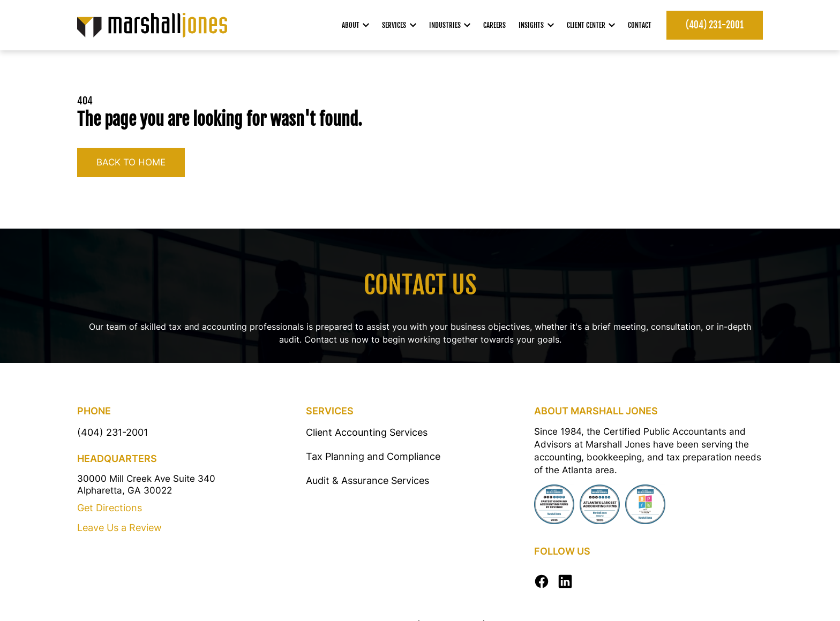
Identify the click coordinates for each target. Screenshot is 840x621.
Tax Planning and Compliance (373, 456)
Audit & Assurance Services (367, 480)
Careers (494, 25)
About (356, 25)
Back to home (131, 162)
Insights (536, 25)
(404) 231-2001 (715, 25)
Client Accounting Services (367, 432)
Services (399, 25)
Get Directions (110, 508)
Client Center (591, 25)
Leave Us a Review (119, 528)
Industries (450, 25)
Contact (640, 25)
